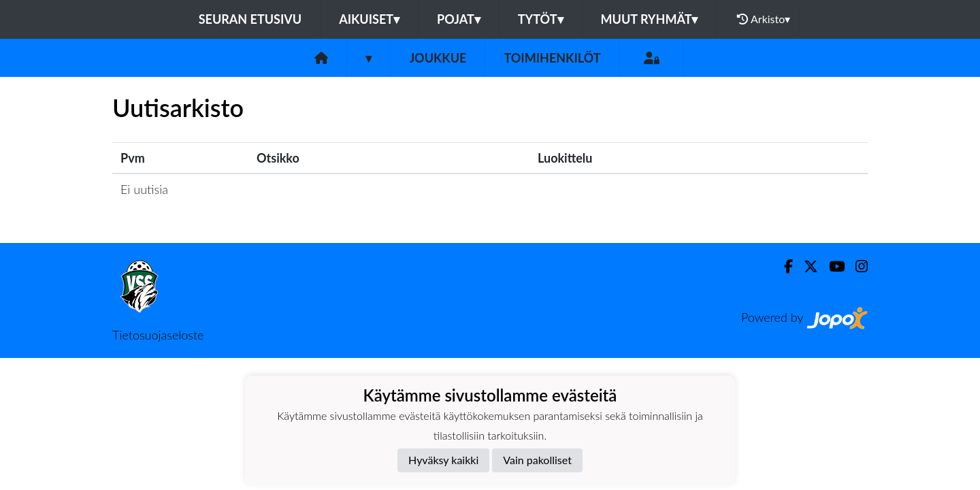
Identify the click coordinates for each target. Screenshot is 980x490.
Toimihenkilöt (552, 58)
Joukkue (438, 58)
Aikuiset (369, 19)
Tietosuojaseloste (158, 335)
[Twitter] (805, 266)
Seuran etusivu (250, 19)
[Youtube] (831, 266)
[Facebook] (783, 266)
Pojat (459, 19)
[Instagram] (856, 266)
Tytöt (541, 19)
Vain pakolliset (537, 460)
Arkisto (764, 19)
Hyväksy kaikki (443, 460)
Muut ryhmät (650, 19)
